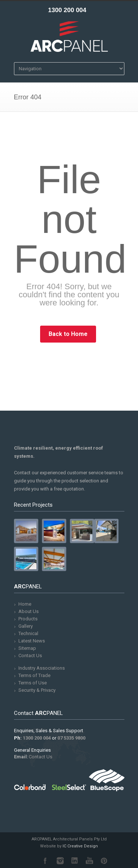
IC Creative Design (80, 846)
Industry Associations (42, 668)
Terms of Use (33, 683)
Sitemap (27, 648)
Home (25, 604)
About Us (29, 611)
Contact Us (30, 656)
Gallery (26, 626)
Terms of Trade (34, 675)
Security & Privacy (37, 690)
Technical (28, 633)
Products (28, 619)
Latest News (32, 641)
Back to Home (68, 334)
